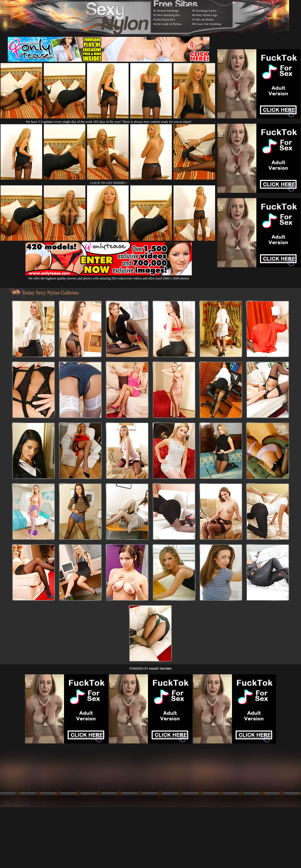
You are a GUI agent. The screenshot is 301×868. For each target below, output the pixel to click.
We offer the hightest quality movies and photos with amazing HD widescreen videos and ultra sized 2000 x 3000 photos (109, 276)
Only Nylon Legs (206, 15)
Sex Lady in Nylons (169, 24)
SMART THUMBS (160, 669)
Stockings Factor (206, 11)
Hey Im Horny (205, 19)
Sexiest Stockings (168, 11)
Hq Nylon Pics (166, 19)
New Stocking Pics (169, 15)
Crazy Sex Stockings (209, 24)
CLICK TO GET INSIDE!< (109, 183)
